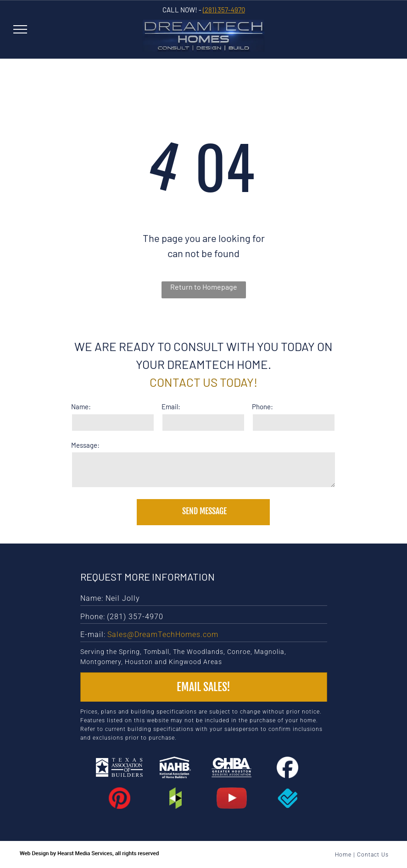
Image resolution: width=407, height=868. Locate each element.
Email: (171, 407)
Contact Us (373, 855)
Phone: (262, 407)
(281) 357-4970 (224, 10)
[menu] (20, 29)
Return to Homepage (204, 287)
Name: (81, 407)
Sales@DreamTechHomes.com (163, 635)
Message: (85, 445)
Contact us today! (203, 382)
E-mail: (93, 635)
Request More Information (148, 577)
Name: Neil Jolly (110, 598)
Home (343, 855)
